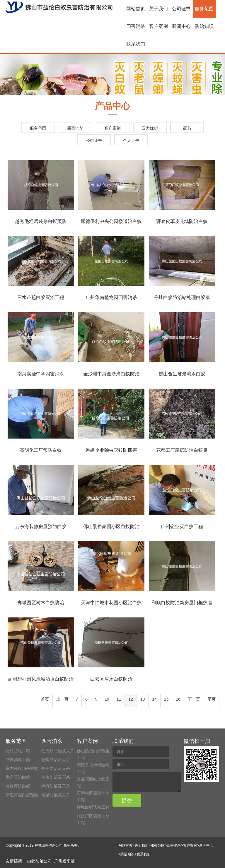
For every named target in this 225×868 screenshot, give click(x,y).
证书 (187, 128)
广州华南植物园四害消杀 (111, 297)
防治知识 (204, 26)
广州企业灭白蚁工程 (182, 527)
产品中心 (112, 106)
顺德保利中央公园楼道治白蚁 (111, 221)
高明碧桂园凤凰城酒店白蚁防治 (41, 679)
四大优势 (150, 128)
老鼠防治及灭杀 (56, 795)
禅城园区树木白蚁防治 (41, 603)
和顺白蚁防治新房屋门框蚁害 (182, 603)
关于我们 (158, 9)
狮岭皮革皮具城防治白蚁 (182, 221)
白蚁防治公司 (40, 861)
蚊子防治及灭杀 (56, 768)
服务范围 (204, 9)
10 (107, 699)
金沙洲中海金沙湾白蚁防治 (111, 374)
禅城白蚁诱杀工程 (93, 807)
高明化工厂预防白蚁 (41, 450)
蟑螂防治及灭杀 (56, 786)
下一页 (194, 699)
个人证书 (131, 140)
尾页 (212, 699)
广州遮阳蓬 (64, 861)
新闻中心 (181, 26)
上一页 (62, 699)
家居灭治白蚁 (18, 777)
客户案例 (158, 26)
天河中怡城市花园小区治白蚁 (111, 603)
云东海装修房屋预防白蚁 (41, 527)
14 (154, 699)
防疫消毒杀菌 (18, 760)
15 (166, 699)
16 (178, 699)
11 (119, 699)
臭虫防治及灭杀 (56, 777)
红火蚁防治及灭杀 (58, 751)
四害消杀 (136, 26)
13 (143, 699)
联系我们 (136, 44)
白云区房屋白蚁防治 (111, 679)
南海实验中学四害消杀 (41, 374)
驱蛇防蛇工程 (18, 751)
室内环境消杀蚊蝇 (22, 768)
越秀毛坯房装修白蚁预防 (41, 221)
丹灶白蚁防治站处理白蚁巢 (182, 297)
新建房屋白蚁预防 (22, 795)
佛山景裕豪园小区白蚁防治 (111, 527)
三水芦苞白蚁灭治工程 (41, 297)
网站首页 (136, 9)
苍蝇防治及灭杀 (56, 760)
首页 (45, 699)
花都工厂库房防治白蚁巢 (182, 450)
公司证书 (181, 9)
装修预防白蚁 (18, 786)
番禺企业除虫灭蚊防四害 (111, 450)
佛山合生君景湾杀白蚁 (182, 374)
